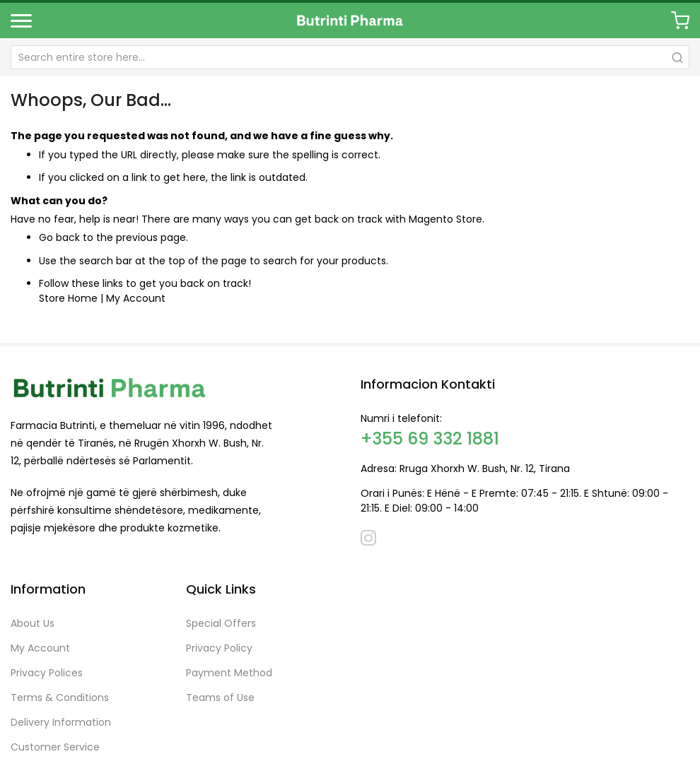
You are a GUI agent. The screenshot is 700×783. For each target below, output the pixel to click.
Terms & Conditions (60, 697)
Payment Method (229, 673)
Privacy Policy (219, 648)
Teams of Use (220, 697)
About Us (33, 623)
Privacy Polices (47, 673)
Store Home (68, 298)
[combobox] (350, 57)
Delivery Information (61, 722)
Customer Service (55, 747)
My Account (136, 298)
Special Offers (221, 623)
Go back (59, 237)
